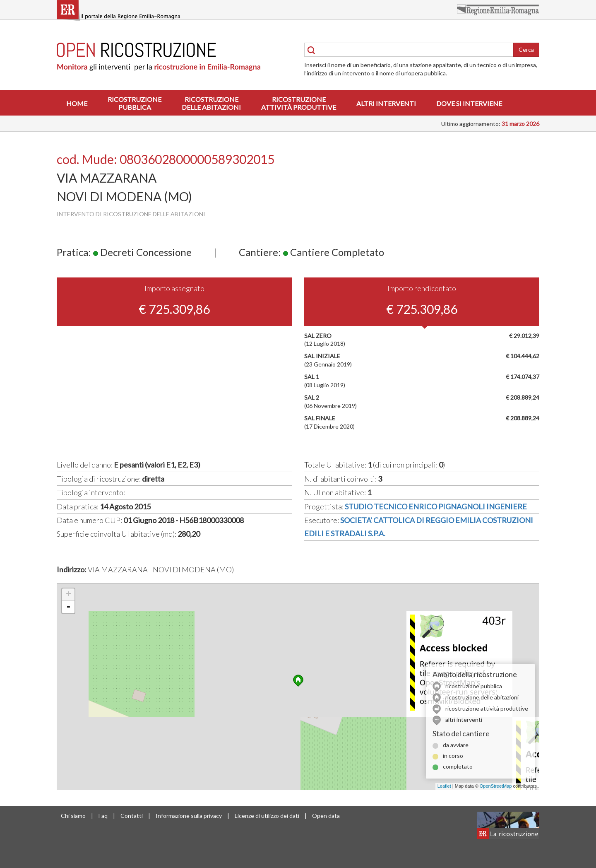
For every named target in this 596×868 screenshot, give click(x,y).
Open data (326, 816)
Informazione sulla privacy (189, 816)
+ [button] (68, 595)
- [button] (68, 607)
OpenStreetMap (496, 786)
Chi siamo (73, 816)
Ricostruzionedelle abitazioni (211, 103)
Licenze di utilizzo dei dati (267, 816)
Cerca (526, 49)
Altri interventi (386, 103)
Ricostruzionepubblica (135, 103)
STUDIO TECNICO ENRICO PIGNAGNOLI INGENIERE (436, 506)
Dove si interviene (469, 103)
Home (77, 103)
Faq (103, 816)
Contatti (132, 816)
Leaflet (444, 786)
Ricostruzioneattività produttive (299, 103)
